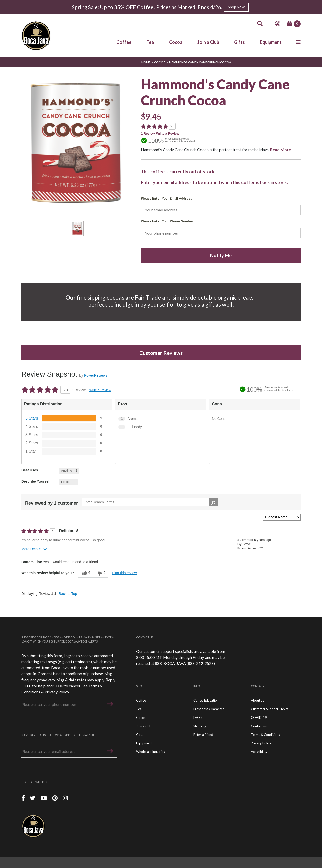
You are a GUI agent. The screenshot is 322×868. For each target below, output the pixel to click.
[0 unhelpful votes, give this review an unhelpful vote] (101, 573)
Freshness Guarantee (209, 709)
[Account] (278, 24)
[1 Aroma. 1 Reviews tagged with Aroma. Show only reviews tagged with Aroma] (161, 419)
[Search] (260, 24)
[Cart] (294, 24)
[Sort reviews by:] (282, 517)
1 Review (148, 134)
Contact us (259, 726)
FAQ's (198, 718)
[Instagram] (65, 798)
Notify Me (221, 255)
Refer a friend (203, 735)
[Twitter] (33, 798)
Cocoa (176, 42)
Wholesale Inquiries (150, 752)
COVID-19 (259, 718)
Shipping (200, 726)
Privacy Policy (57, 692)
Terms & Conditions (265, 735)
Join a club (144, 726)
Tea (150, 42)
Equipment (271, 42)
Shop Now (236, 7)
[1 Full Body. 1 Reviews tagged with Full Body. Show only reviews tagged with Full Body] (161, 427)
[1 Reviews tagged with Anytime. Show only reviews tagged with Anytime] (69, 471)
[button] (110, 704)
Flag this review (124, 573)
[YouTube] (44, 798)
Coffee (124, 42)
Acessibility (259, 752)
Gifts (239, 42)
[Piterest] (55, 798)
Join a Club (208, 42)
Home (146, 62)
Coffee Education (206, 700)
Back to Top (68, 594)
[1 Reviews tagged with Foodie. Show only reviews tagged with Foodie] (68, 482)
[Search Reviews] (150, 502)
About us (257, 700)
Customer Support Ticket (270, 709)
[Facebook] (23, 798)
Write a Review (168, 134)
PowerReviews (96, 375)
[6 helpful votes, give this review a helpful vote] (85, 573)
